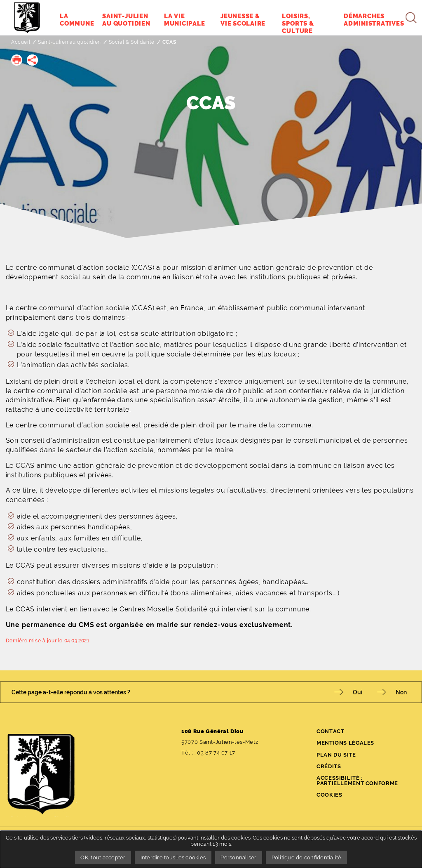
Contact (330, 731)
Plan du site (336, 755)
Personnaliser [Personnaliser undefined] (238, 857)
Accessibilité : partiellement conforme (357, 781)
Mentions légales (345, 743)
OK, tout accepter (103, 857)
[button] (17, 60)
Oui (358, 692)
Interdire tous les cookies (173, 857)
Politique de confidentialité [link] (307, 857)
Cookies (329, 795)
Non (401, 692)
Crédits (329, 766)
